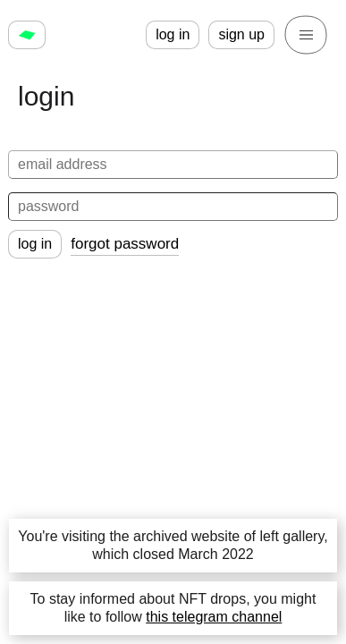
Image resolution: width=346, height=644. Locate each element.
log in (173, 34)
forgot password (125, 244)
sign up (241, 34)
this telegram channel (214, 617)
